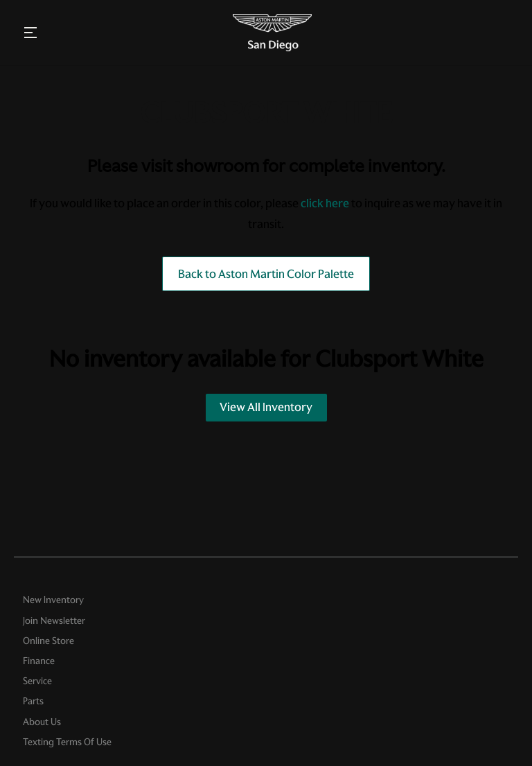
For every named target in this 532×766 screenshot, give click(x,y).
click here (325, 203)
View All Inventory (266, 407)
